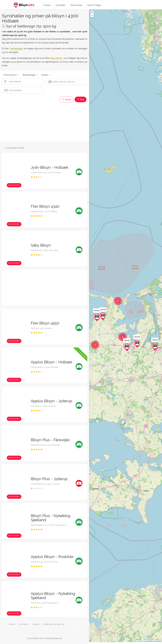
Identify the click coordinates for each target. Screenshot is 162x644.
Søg (81, 99)
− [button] (92, 16)
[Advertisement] (45, 122)
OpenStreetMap (149, 643)
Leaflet (139, 643)
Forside (47, 5)
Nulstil (67, 100)
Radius (45, 75)
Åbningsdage (29, 75)
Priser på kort (10, 75)
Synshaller (60, 5)
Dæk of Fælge (94, 5)
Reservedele (76, 5)
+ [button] (92, 12)
